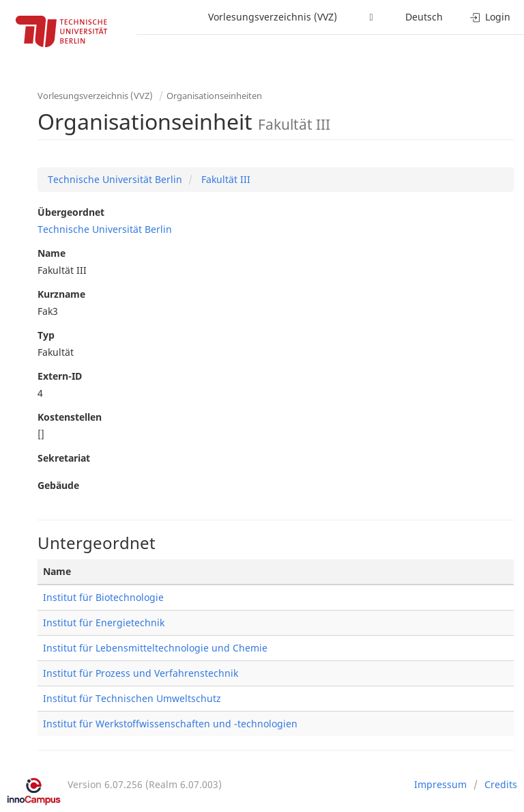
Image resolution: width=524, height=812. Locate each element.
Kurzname (61, 294)
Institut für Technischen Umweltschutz (132, 698)
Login (490, 17)
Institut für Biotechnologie (103, 597)
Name (52, 253)
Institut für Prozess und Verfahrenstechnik (141, 673)
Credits (501, 784)
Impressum (440, 784)
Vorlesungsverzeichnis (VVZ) (273, 17)
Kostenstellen (70, 417)
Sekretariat (64, 458)
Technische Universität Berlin (115, 179)
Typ (46, 335)
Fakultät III (224, 179)
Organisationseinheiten (214, 96)
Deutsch (424, 17)
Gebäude (58, 485)
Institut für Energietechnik (104, 622)
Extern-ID (60, 376)
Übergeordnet (71, 212)
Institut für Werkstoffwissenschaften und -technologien (170, 724)
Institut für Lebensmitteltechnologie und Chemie (155, 648)
